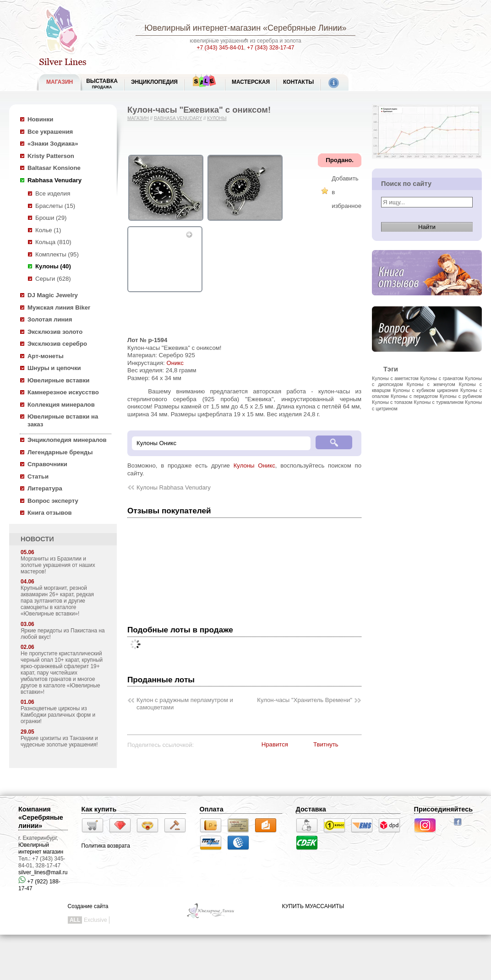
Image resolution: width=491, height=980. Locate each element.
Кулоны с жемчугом (431, 384)
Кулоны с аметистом (395, 378)
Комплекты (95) (57, 254)
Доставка (311, 809)
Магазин (138, 118)
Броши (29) (51, 218)
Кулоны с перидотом (414, 396)
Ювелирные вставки (58, 380)
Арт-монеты (46, 356)
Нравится (275, 744)
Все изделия (53, 193)
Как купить (99, 809)
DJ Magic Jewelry (53, 295)
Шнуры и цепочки (54, 368)
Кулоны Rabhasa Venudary (174, 487)
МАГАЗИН (60, 82)
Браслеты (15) (55, 206)
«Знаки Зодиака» (53, 144)
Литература (45, 488)
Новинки (40, 119)
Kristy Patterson (51, 156)
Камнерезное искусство (63, 392)
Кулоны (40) (53, 266)
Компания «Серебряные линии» (41, 817)
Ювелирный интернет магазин (41, 848)
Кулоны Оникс (254, 465)
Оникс (175, 363)
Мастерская (251, 82)
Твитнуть (326, 744)
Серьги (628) (53, 279)
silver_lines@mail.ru (43, 872)
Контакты (298, 82)
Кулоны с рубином (461, 396)
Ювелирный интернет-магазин (202, 28)
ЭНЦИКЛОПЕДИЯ (154, 82)
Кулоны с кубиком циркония (426, 390)
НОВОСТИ (37, 539)
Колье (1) (48, 230)
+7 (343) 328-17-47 (270, 48)
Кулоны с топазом (392, 402)
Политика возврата (106, 846)
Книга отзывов (50, 513)
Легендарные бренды (60, 452)
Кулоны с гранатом (442, 378)
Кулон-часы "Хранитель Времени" (305, 700)
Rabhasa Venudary (55, 180)
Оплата (212, 809)
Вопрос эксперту (53, 501)
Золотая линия (50, 319)
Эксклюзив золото (55, 332)
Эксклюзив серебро (57, 344)
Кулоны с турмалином (439, 402)
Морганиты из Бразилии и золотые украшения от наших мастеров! (58, 565)
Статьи (38, 476)
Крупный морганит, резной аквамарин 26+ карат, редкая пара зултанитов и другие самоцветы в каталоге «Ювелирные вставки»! (57, 601)
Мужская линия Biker (59, 308)
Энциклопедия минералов (67, 440)
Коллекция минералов (61, 405)
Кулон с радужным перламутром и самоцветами (185, 704)
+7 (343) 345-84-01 (221, 48)
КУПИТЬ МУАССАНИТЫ (313, 906)
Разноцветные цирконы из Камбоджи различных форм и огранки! (58, 715)
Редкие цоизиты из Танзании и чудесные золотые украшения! (59, 741)
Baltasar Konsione (54, 168)
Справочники (47, 464)
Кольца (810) (53, 242)
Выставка (102, 84)
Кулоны (217, 118)
